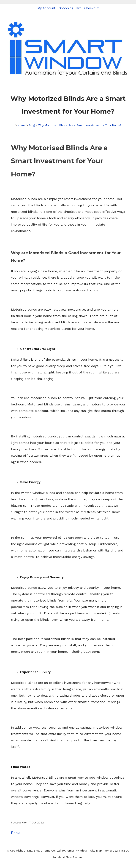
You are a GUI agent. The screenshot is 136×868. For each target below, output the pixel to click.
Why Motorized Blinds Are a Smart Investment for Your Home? (80, 125)
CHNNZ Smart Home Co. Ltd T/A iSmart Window (56, 851)
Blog (32, 125)
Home (22, 125)
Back (15, 833)
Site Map (96, 851)
